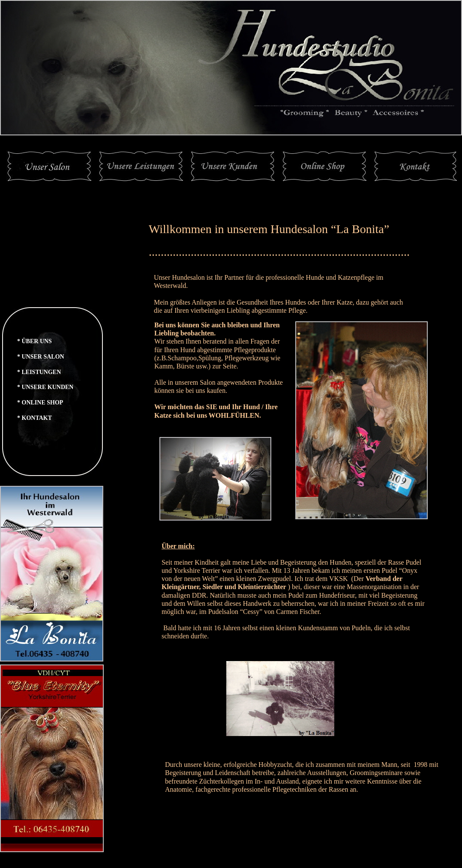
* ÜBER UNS (34, 341)
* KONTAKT (34, 418)
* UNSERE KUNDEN (45, 387)
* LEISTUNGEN (39, 372)
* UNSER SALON (41, 357)
